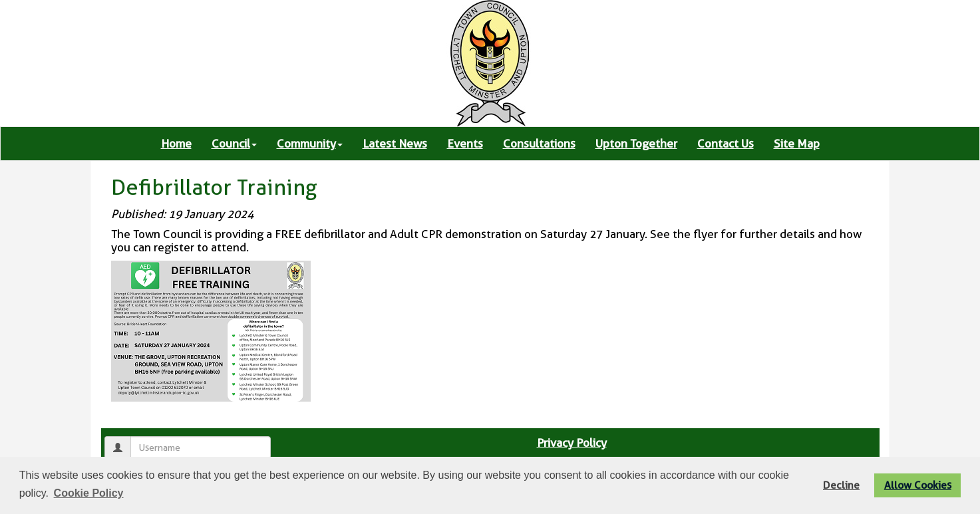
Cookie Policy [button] (89, 493)
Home (176, 144)
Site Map (797, 144)
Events (465, 144)
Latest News (395, 144)
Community (310, 144)
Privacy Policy (572, 443)
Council (234, 144)
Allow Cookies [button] (918, 485)
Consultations (539, 144)
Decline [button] (841, 485)
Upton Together (636, 144)
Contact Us (726, 144)
